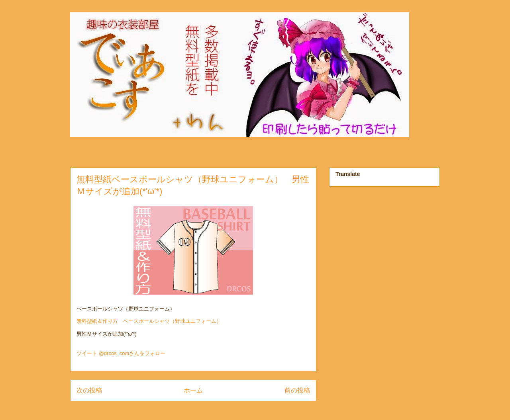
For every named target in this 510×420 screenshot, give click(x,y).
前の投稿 (297, 390)
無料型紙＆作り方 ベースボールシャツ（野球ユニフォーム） (149, 321)
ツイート (87, 353)
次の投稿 (89, 390)
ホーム (193, 390)
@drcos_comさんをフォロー (132, 353)
